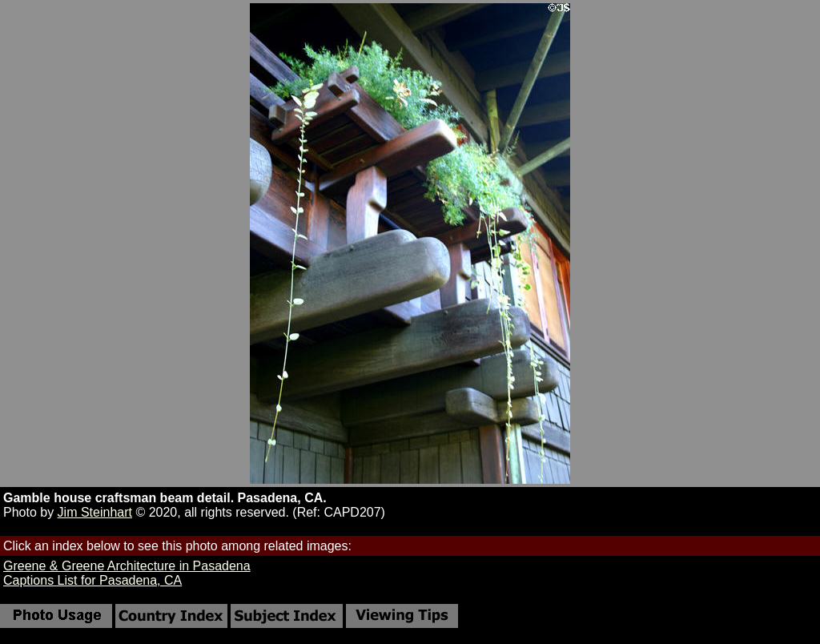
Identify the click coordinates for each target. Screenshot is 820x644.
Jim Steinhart (95, 512)
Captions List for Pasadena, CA (92, 580)
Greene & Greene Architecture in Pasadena (127, 566)
